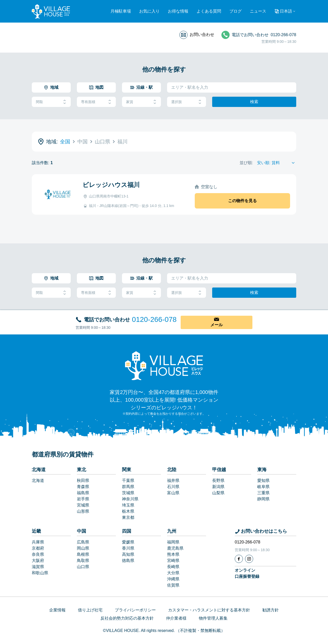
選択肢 (187, 102)
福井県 (173, 480)
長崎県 (173, 567)
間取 (51, 102)
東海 (262, 470)
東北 (81, 470)
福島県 (83, 493)
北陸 (172, 470)
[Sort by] (277, 163)
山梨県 (218, 493)
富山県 (173, 493)
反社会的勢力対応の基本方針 (127, 618)
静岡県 (263, 499)
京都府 (38, 548)
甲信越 (219, 470)
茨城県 (128, 493)
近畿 (36, 531)
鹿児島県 (175, 548)
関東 (127, 470)
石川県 (173, 487)
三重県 (263, 493)
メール (217, 325)
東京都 (128, 517)
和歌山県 (40, 573)
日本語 (286, 11)
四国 (127, 531)
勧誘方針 (271, 610)
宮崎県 (173, 561)
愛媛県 (128, 542)
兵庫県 (38, 542)
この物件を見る (242, 201)
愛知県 (263, 480)
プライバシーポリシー (135, 610)
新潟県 (218, 487)
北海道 (39, 470)
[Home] (164, 365)
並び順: (246, 163)
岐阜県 (263, 487)
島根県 (83, 554)
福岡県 (173, 542)
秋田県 (83, 480)
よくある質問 (209, 11)
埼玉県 (128, 505)
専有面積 (96, 102)
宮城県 (83, 505)
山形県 (83, 511)
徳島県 (128, 561)
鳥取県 (83, 561)
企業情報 (57, 610)
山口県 (83, 567)
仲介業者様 (176, 618)
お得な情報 (178, 11)
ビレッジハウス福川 (111, 185)
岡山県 (83, 548)
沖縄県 (173, 579)
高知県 (128, 554)
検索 (254, 102)
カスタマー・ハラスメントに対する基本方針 (209, 610)
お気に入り (149, 11)
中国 (81, 531)
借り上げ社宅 (90, 610)
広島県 (83, 542)
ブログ (235, 11)
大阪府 (38, 561)
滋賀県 (38, 567)
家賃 (141, 102)
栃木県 (128, 511)
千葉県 (128, 480)
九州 (172, 531)
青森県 (83, 487)
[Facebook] (239, 559)
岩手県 (83, 499)
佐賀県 (173, 585)
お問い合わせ (202, 34)
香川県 (128, 548)
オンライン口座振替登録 (247, 573)
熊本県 (173, 554)
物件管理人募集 (213, 618)
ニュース (258, 11)
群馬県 (128, 487)
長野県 (218, 480)
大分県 (173, 573)
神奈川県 (130, 499)
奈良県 (38, 554)
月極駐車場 (121, 11)
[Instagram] (249, 559)
